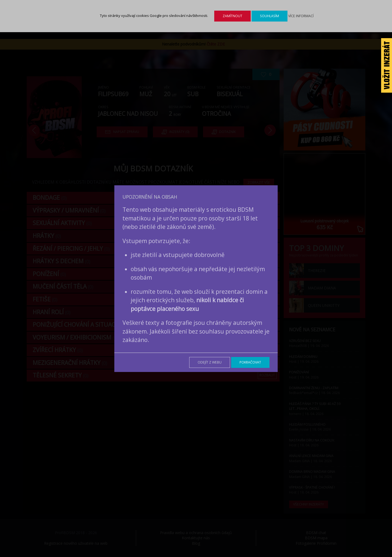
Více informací (301, 16)
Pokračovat (250, 362)
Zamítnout (232, 16)
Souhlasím (269, 16)
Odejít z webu (210, 362)
